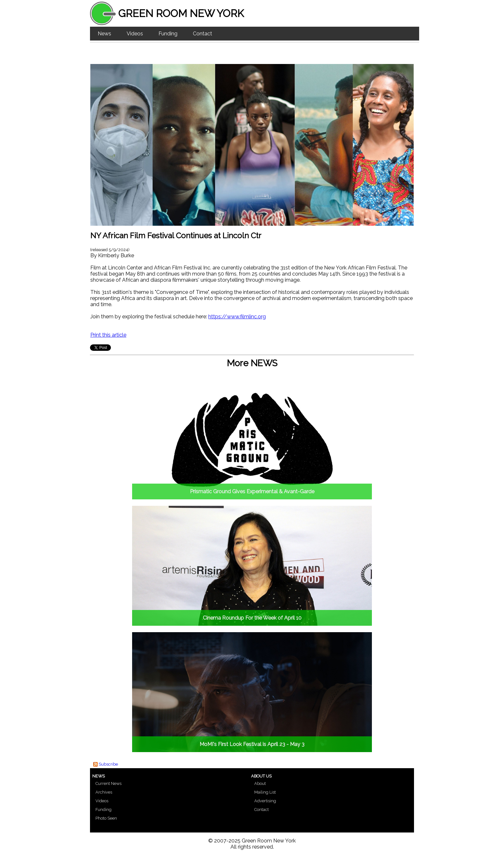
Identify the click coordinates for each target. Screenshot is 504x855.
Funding (168, 34)
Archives (104, 792)
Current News (108, 783)
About (260, 783)
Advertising (265, 801)
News (104, 34)
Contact (203, 34)
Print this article (108, 335)
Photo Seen (106, 818)
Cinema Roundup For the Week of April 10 (252, 618)
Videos (135, 34)
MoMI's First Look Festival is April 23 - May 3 (252, 744)
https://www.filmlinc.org (237, 317)
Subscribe (108, 764)
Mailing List (265, 792)
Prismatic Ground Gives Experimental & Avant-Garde (252, 491)
